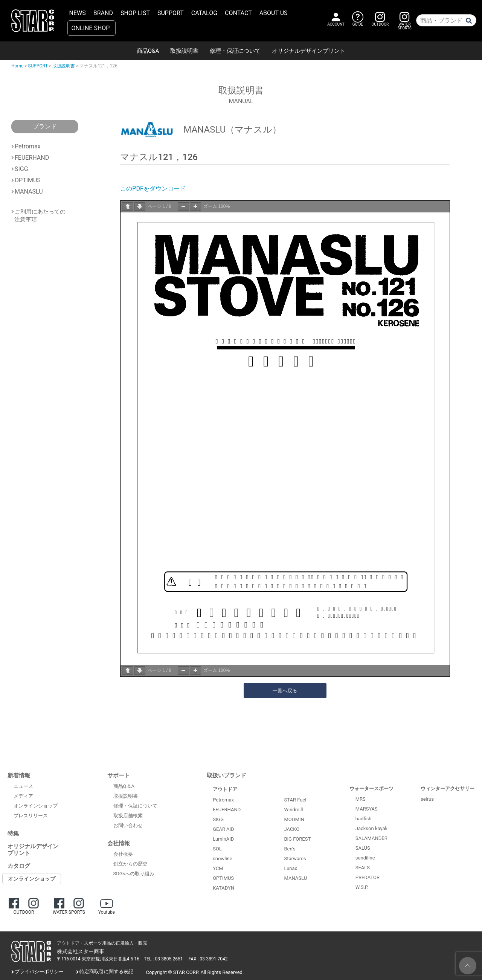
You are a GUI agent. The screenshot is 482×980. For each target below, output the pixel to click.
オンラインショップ (36, 806)
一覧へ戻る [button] (285, 691)
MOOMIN (294, 819)
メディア (23, 796)
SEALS (363, 868)
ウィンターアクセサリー (448, 788)
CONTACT (238, 13)
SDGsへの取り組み (134, 874)
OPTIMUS (28, 180)
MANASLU (29, 192)
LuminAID (223, 839)
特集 (13, 833)
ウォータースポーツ (371, 788)
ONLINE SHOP (91, 28)
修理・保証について (235, 51)
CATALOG (204, 13)
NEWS (78, 13)
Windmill (293, 810)
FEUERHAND (32, 158)
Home (17, 66)
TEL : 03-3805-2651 (163, 959)
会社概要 (123, 854)
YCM (218, 868)
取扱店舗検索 (128, 816)
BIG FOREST (297, 839)
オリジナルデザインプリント (309, 51)
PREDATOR (368, 877)
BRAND (103, 13)
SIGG (21, 169)
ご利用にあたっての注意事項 (40, 214)
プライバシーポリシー (39, 972)
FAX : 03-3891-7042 (208, 959)
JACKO (292, 829)
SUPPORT (171, 13)
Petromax (28, 146)
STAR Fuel (295, 800)
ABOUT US (274, 13)
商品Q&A (148, 51)
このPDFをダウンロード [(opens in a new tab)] (153, 189)
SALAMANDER (371, 838)
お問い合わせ (128, 825)
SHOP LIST (135, 13)
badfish (364, 819)
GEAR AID (223, 829)
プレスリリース (31, 816)
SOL (217, 849)
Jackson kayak (371, 828)
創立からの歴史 (130, 864)
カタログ (19, 866)
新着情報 (19, 775)
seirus (427, 799)
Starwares (295, 859)
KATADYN (223, 888)
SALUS (363, 848)
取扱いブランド (227, 775)
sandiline (365, 858)
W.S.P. (362, 887)
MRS (361, 799)
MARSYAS (367, 809)
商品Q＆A (124, 786)
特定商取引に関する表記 (106, 972)
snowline (222, 859)
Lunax (291, 868)
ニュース (23, 786)
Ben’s (290, 849)
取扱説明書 (184, 51)
